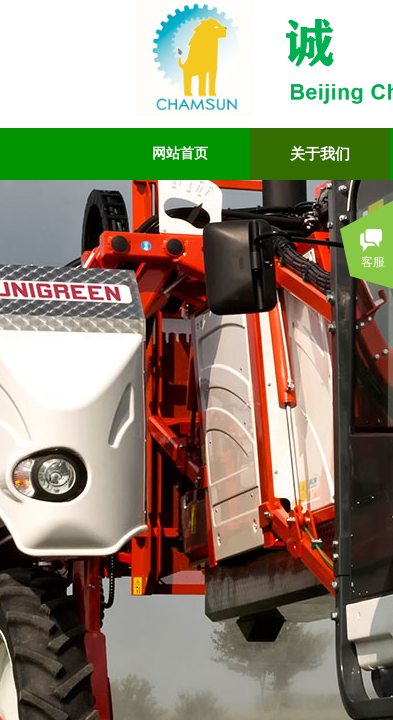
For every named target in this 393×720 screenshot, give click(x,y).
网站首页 (180, 153)
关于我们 (320, 154)
